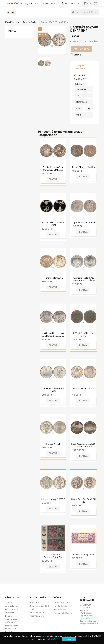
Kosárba (82, 49)
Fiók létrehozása (62, 610)
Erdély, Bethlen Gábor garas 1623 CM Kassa (53, 169)
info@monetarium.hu (89, 624)
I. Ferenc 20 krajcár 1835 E (53, 499)
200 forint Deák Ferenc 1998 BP (53, 390)
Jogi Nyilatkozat (13, 606)
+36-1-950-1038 (14, 3)
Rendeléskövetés (62, 602)
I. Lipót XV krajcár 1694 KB (83, 223)
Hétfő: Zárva (35, 602)
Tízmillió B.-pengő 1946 (83, 555)
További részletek (54, 639)
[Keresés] (85, 12)
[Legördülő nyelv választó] (28, 4)
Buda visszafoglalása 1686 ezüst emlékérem (83, 445)
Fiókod (58, 598)
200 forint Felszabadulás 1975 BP (53, 224)
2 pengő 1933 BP (53, 444)
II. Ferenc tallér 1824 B (53, 278)
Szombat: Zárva (37, 612)
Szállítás (9, 602)
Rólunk (8, 616)
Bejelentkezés (61, 606)
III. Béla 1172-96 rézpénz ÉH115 (83, 335)
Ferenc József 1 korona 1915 (83, 390)
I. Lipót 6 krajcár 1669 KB (83, 167)
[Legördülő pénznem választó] (51, 4)
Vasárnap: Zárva (37, 616)
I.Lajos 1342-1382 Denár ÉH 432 (83, 501)
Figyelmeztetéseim (63, 613)
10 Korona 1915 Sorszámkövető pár (53, 556)
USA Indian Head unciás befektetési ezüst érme (53, 335)
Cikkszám (79, 75)
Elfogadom (69, 639)
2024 (12, 31)
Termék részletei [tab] (81, 67)
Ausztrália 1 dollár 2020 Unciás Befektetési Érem (83, 279)
